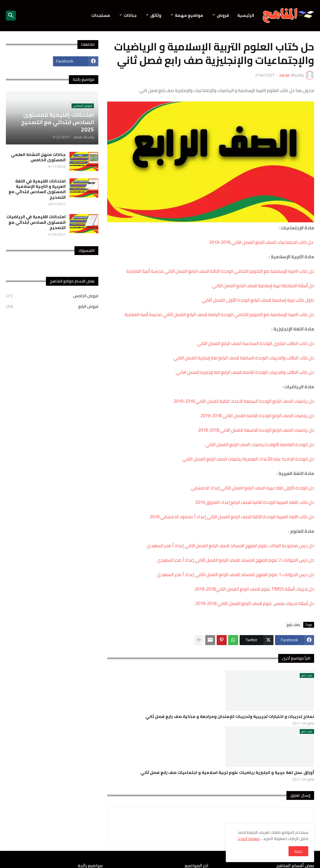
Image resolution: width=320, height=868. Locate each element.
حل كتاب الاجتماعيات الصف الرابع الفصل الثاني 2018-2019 (262, 242)
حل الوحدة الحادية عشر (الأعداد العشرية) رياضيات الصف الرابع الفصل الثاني (248, 459)
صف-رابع (294, 625)
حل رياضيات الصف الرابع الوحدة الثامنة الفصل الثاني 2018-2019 (257, 416)
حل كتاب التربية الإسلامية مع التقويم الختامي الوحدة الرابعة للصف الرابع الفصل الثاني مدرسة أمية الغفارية (219, 314)
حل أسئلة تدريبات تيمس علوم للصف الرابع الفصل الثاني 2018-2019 (255, 603)
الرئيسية (246, 15)
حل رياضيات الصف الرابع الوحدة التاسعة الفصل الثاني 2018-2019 (256, 430)
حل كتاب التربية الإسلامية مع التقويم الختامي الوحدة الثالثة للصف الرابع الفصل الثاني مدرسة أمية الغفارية (220, 271)
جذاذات (130, 15)
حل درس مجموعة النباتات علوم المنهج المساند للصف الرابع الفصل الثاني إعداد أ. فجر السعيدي (230, 546)
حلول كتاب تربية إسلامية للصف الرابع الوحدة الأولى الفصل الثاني (258, 300)
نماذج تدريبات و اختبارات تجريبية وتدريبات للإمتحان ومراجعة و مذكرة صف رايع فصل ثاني (230, 716)
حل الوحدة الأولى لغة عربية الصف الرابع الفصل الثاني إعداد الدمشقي (252, 488)
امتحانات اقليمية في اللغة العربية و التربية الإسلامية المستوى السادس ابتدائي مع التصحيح (37, 189)
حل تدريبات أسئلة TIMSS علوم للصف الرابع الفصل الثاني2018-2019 (254, 589)
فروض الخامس (52, 296)
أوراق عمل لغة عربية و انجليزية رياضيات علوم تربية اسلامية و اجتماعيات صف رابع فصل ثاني (227, 772)
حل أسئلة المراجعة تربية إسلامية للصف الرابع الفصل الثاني (263, 286)
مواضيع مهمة (189, 15)
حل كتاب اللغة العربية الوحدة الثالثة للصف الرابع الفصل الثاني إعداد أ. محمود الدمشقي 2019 (232, 517)
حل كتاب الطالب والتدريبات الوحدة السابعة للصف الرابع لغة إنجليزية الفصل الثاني (244, 358)
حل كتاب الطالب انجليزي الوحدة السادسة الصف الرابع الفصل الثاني (256, 343)
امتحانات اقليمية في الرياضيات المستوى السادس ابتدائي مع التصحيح (36, 222)
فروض (223, 15)
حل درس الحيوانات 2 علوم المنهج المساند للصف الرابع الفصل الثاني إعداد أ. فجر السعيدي (236, 560)
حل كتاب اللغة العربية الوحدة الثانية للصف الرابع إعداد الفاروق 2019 (255, 502)
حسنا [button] (298, 851)
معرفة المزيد (249, 839)
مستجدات (101, 15)
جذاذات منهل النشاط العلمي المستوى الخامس (38, 157)
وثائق (156, 15)
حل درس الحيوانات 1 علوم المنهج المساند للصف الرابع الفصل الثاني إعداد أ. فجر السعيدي (236, 574)
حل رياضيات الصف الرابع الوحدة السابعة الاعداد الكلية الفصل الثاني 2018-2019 (244, 401)
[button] (11, 16)
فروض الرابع (52, 306)
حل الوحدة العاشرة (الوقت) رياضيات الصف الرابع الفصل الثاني (260, 444)
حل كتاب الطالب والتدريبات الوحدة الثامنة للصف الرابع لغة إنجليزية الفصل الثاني (245, 372)
